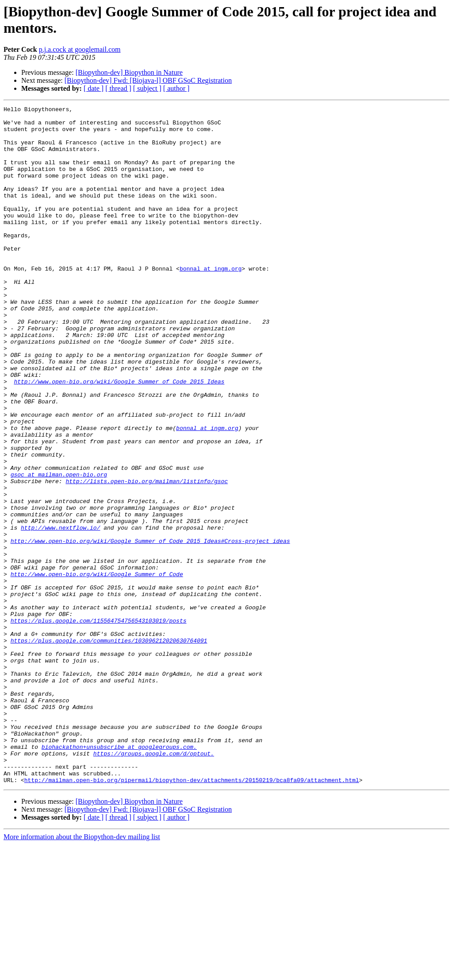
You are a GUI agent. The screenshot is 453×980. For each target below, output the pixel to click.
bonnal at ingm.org (211, 302)
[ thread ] (118, 88)
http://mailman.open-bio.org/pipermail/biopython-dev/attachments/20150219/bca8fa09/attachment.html (192, 915)
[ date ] (94, 88)
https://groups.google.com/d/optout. (154, 883)
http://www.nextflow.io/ (60, 612)
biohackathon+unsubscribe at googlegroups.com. (119, 875)
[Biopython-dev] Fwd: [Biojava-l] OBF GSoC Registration (148, 80)
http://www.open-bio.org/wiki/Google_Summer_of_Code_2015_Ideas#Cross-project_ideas (150, 628)
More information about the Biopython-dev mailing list (82, 972)
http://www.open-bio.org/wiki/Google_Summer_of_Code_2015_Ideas (119, 437)
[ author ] (177, 88)
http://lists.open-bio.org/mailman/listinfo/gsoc (147, 557)
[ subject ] (147, 88)
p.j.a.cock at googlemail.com (80, 49)
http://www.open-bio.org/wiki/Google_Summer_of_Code (97, 668)
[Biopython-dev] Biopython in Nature (129, 72)
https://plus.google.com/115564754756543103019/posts (99, 724)
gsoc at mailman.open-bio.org (59, 549)
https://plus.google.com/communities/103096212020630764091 (109, 748)
